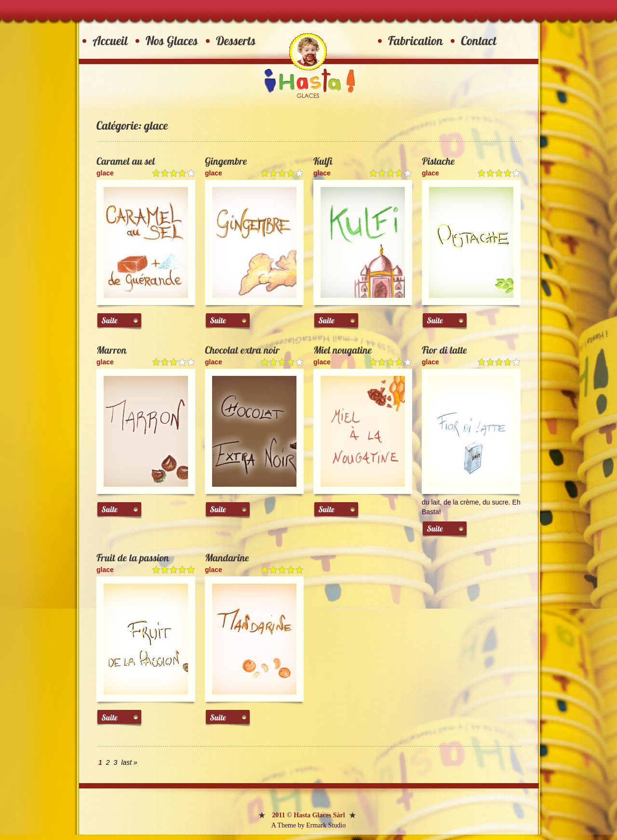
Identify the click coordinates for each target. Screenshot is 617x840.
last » (129, 762)
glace (105, 173)
